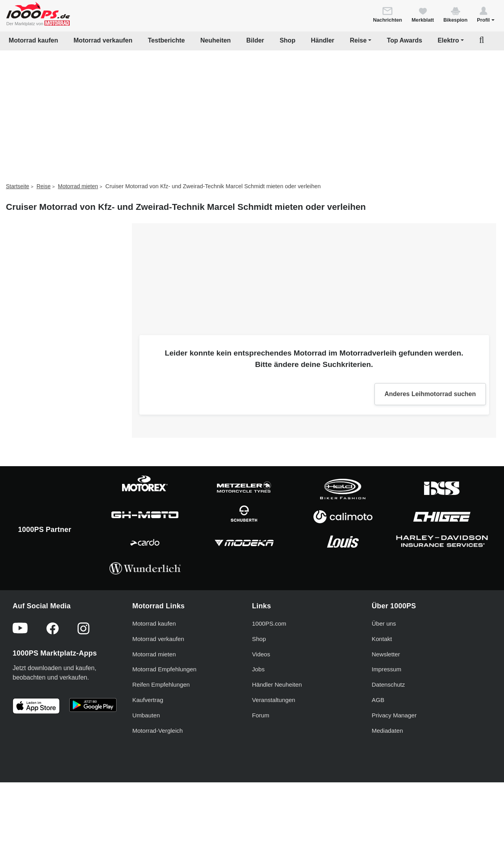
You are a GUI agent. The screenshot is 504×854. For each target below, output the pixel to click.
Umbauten (146, 715)
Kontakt (382, 639)
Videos (261, 654)
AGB (378, 700)
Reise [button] (358, 40)
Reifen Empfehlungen (161, 684)
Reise (44, 186)
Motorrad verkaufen (103, 40)
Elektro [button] (448, 40)
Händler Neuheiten (277, 684)
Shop (287, 40)
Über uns (384, 623)
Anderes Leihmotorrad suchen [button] (430, 394)
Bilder (255, 40)
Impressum (386, 669)
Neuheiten (216, 40)
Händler (323, 40)
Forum (261, 715)
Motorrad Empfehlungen (164, 669)
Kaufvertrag (148, 700)
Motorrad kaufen (33, 40)
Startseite (18, 186)
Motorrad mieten (78, 186)
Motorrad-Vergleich (157, 731)
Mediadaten (387, 731)
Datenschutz (388, 684)
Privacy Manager (394, 715)
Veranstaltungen (274, 700)
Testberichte (167, 40)
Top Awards (405, 40)
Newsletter (386, 654)
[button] (486, 14)
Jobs (258, 669)
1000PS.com (269, 623)
